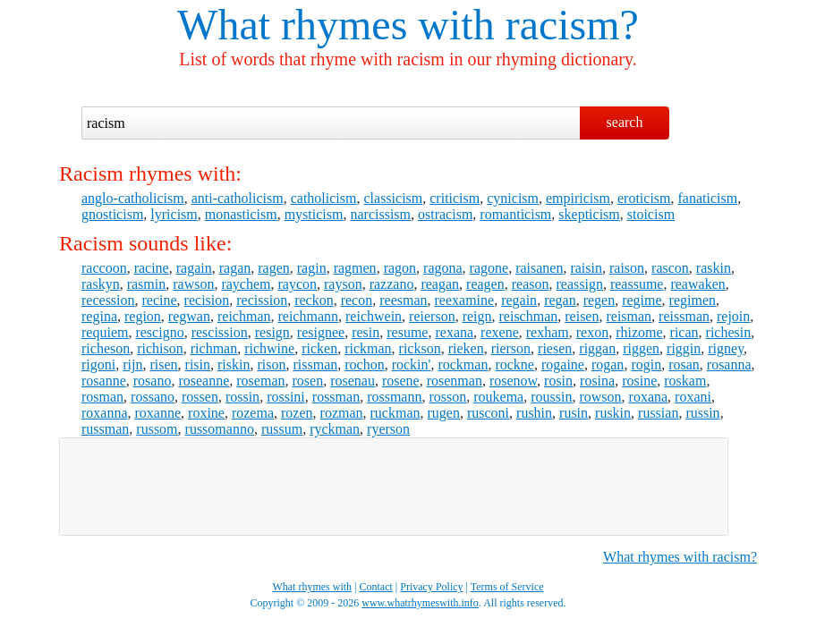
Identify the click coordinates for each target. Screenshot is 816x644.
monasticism (241, 214)
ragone (489, 268)
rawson (193, 284)
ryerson (388, 429)
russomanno (220, 429)
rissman (315, 364)
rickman (368, 348)
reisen (582, 316)
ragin (312, 268)
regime (642, 300)
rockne (514, 364)
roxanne (158, 413)
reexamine (465, 300)
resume (407, 332)
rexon (592, 332)
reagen (485, 284)
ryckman (335, 429)
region (143, 316)
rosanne (104, 381)
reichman (244, 316)
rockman (463, 364)
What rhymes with (336, 25)
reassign (579, 284)
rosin (558, 381)
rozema (253, 413)
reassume (637, 284)
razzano (392, 284)
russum (282, 429)
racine (152, 268)
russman (105, 429)
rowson (600, 397)
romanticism (515, 214)
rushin (534, 413)
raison (627, 268)
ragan (235, 268)
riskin (234, 364)
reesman (403, 300)
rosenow (513, 381)
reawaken (697, 284)
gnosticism (112, 214)
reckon (314, 300)
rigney (726, 348)
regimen (693, 300)
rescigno (159, 332)
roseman (260, 381)
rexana (454, 332)
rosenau (353, 381)
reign (477, 316)
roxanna (105, 413)
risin (198, 364)
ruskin (613, 413)
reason (531, 284)
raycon (298, 284)
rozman (342, 413)
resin (365, 332)
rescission (220, 332)
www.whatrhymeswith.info (420, 603)
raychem (246, 284)
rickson (420, 348)
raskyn (101, 284)
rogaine (563, 364)
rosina (597, 381)
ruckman (395, 413)
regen (599, 300)
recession (108, 300)
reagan (440, 284)
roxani (693, 397)
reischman (529, 316)
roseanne (204, 381)
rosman (102, 397)
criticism (455, 198)
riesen (555, 348)
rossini (286, 397)
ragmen (355, 268)
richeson (106, 348)
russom (157, 429)
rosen (307, 381)
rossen (200, 397)
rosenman (455, 381)
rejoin (733, 316)
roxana (649, 397)
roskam (685, 381)
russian (658, 413)
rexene (500, 332)
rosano (153, 381)
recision (207, 300)
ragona (443, 268)
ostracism (445, 214)
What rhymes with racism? (680, 557)
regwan (189, 316)
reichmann (308, 316)
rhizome (639, 332)
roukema (498, 397)
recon (357, 300)
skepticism (589, 214)
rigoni (98, 364)
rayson (343, 284)
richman (214, 348)
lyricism (174, 214)
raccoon (104, 268)
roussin (551, 397)
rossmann (394, 397)
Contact (376, 587)
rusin (574, 413)
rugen (444, 413)
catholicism (324, 198)
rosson (447, 397)
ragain (194, 268)
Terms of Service (507, 587)
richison (160, 348)
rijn (132, 364)
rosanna (729, 364)
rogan (608, 364)
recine (160, 300)
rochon (364, 364)
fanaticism (708, 198)
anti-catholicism (238, 198)
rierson (511, 348)
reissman (684, 316)
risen (163, 364)
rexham (548, 332)
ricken (319, 348)
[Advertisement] (394, 487)
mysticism (314, 214)
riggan (597, 348)
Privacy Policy (431, 587)
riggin (684, 348)
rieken (466, 348)
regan (560, 300)
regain (519, 300)
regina (99, 316)
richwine (269, 348)
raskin (714, 268)
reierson (432, 316)
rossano (153, 397)
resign (272, 332)
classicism (393, 198)
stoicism (651, 214)
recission (262, 300)
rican (684, 332)
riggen (641, 348)
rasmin (147, 284)
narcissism (380, 214)
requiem (105, 332)
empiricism (578, 198)
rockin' (412, 364)
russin (702, 413)
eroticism (644, 198)
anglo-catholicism (133, 198)
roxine (206, 413)
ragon (400, 268)
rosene (401, 381)
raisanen (539, 268)
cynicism (513, 198)
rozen (297, 413)
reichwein (374, 316)
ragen (274, 268)
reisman (629, 316)
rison (271, 364)
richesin (729, 332)
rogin (646, 364)
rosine (639, 381)
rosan (684, 364)
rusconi (488, 413)
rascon (670, 268)
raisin (586, 268)
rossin (242, 397)
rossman (336, 397)
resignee (321, 332)
